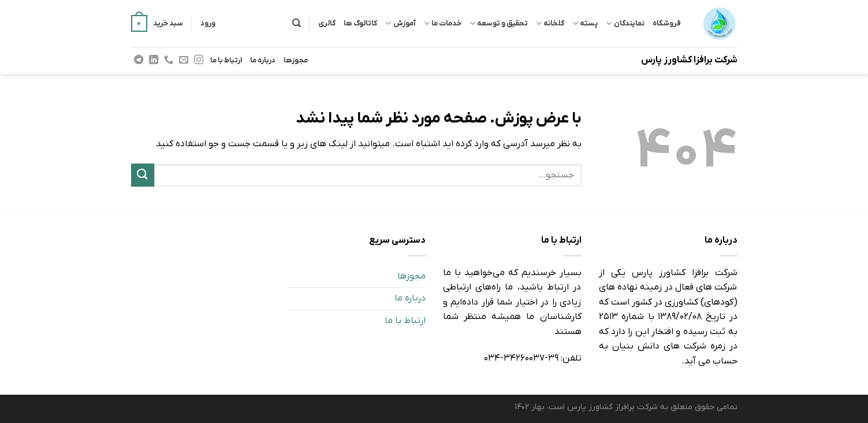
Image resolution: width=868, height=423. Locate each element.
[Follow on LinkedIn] (153, 60)
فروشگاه (667, 23)
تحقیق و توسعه (499, 23)
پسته (585, 23)
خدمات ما (443, 23)
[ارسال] (143, 175)
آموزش (400, 23)
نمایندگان (625, 23)
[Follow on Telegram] (138, 60)
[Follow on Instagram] (199, 60)
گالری (327, 23)
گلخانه (550, 23)
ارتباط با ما (226, 60)
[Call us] (169, 60)
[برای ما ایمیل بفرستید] (184, 60)
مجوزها (296, 60)
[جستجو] (297, 23)
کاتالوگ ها (360, 23)
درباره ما (263, 60)
